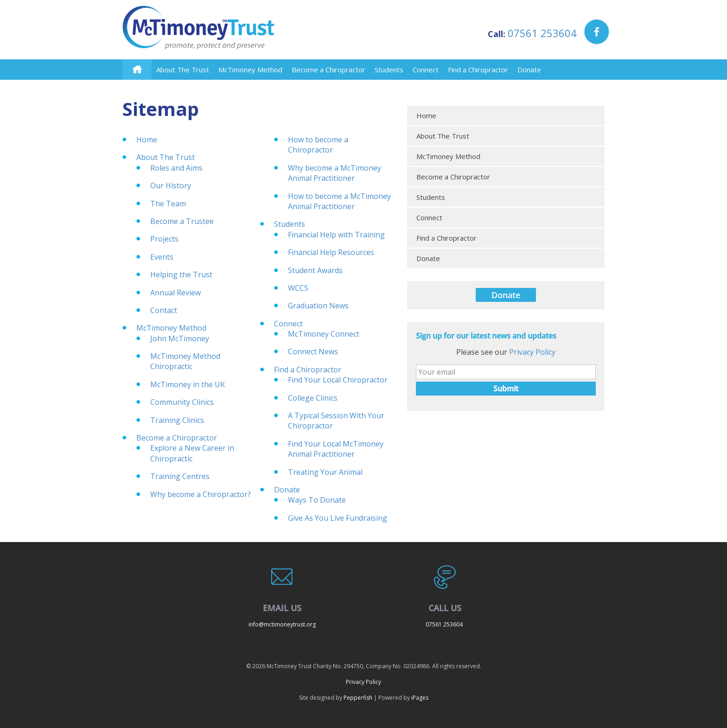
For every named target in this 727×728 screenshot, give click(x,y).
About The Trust (183, 70)
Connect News (313, 351)
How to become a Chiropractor (318, 145)
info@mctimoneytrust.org (282, 624)
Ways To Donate (317, 500)
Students (389, 70)
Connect (426, 70)
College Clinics (313, 398)
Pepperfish (358, 698)
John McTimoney (180, 338)
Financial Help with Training (336, 235)
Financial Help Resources (331, 252)
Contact (164, 310)
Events (162, 257)
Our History (171, 185)
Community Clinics (182, 402)
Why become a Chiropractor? (201, 494)
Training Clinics (177, 420)
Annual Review (175, 293)
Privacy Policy (532, 352)
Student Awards (315, 270)
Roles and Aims (176, 168)
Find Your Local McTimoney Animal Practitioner (336, 449)
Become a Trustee (182, 221)
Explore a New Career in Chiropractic (192, 453)
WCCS (298, 288)
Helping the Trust (181, 275)
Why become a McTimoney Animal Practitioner (335, 173)
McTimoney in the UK (188, 384)
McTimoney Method (250, 70)
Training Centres (180, 476)
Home (147, 140)
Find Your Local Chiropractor (338, 380)
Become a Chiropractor (328, 70)
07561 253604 (542, 33)
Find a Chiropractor (478, 70)
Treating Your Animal (325, 472)
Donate (529, 70)
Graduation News (318, 306)
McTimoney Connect (324, 334)
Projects (164, 239)
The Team (168, 204)
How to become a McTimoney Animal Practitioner (339, 201)
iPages (420, 698)
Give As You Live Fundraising (338, 518)
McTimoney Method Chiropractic (185, 361)
